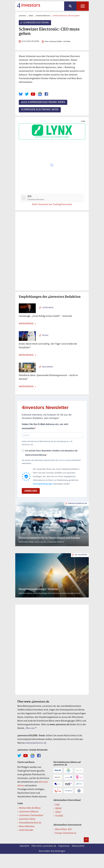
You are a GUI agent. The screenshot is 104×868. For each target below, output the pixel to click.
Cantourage (48, 308)
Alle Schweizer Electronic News (43, 102)
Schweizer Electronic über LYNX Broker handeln (52, 132)
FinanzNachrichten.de (30, 823)
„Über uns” (30, 728)
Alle (83, 6)
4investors (23, 16)
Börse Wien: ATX (63, 829)
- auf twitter (66, 42)
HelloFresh (48, 367)
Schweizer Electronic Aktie (40, 110)
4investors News (27, 819)
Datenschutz (78, 846)
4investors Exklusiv (29, 812)
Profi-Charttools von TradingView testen (52, 204)
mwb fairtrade (26, 830)
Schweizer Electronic (43, 16)
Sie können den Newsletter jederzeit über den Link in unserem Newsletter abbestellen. (51, 462)
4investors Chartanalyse (31, 815)
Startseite (24, 846)
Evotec (45, 335)
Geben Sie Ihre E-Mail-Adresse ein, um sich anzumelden (45, 426)
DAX (57, 805)
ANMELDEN (31, 491)
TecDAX (59, 816)
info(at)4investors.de (36, 743)
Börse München (27, 826)
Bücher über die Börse (30, 808)
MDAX (58, 808)
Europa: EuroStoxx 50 (66, 833)
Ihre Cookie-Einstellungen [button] (52, 851)
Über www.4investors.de (44, 846)
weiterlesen (26, 324)
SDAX (58, 812)
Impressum (64, 846)
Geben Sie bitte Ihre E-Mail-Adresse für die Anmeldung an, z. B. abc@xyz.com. (47, 443)
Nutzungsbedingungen (43, 484)
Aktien (31, 16)
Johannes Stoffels (56, 42)
